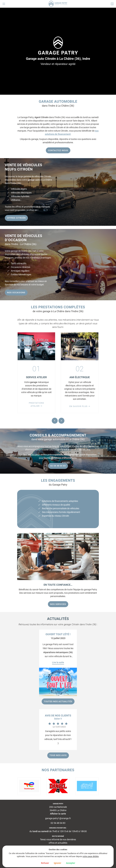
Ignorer (58, 863)
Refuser (45, 863)
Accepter (71, 863)
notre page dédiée (91, 856)
